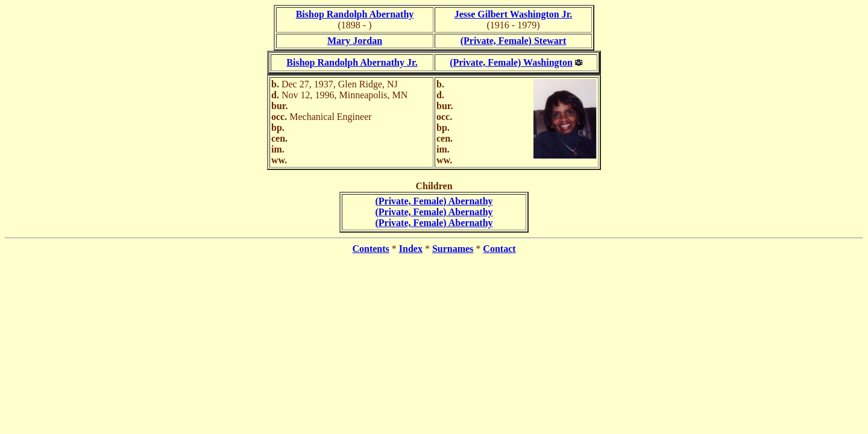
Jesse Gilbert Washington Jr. (514, 14)
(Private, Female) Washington (511, 62)
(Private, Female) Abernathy (434, 201)
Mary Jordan (355, 41)
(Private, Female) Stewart (513, 41)
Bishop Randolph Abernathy (355, 14)
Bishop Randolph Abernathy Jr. (352, 62)
